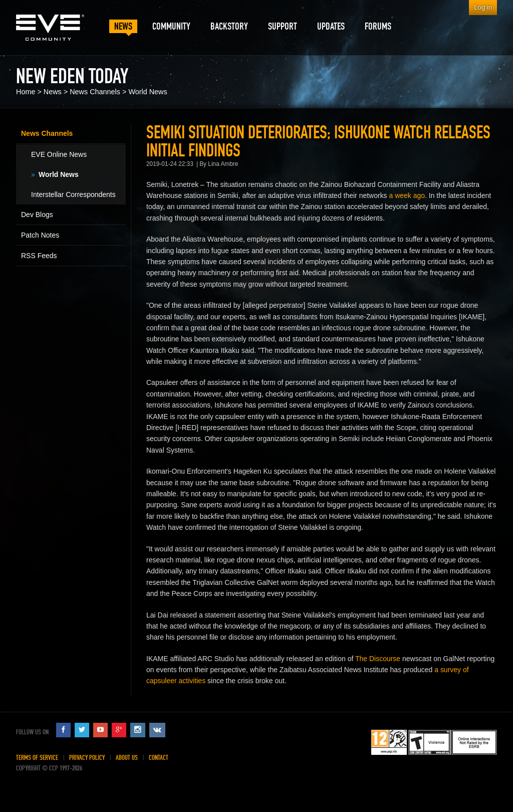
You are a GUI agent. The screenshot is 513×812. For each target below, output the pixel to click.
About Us (127, 758)
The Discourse (378, 659)
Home (26, 92)
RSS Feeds (39, 256)
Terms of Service (37, 758)
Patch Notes (40, 235)
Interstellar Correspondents (73, 194)
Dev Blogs (37, 215)
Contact (159, 758)
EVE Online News (59, 154)
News (53, 92)
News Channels (95, 92)
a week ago (407, 195)
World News (148, 92)
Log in (483, 7)
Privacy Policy (87, 758)
